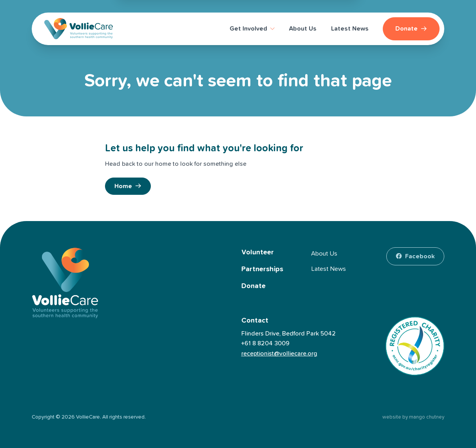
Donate (253, 286)
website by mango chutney (413, 417)
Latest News (328, 269)
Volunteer (258, 252)
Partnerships (262, 269)
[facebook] (415, 256)
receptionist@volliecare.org (279, 354)
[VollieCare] (79, 29)
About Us (324, 254)
